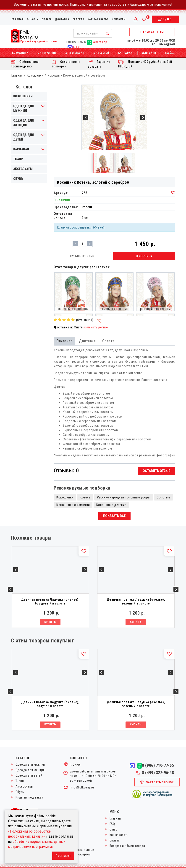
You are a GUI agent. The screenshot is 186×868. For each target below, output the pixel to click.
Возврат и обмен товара (127, 846)
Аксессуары (23, 169)
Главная (18, 19)
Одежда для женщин (31, 770)
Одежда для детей (29, 775)
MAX (74, 48)
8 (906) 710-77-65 (158, 765)
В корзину (144, 256)
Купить (50, 622)
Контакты (119, 19)
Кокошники (20, 53)
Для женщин (75, 53)
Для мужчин (47, 53)
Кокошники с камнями (73, 505)
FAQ (112, 824)
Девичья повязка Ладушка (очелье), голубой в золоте (50, 704)
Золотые (164, 497)
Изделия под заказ (29, 797)
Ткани (18, 159)
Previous (10, 589)
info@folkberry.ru (82, 787)
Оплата (47, 19)
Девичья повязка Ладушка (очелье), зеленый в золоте (136, 601)
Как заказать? (98, 19)
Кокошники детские (111, 505)
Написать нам (152, 32)
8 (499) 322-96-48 (155, 773)
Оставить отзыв (157, 471)
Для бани (149, 53)
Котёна (85, 497)
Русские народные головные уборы (124, 497)
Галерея (79, 19)
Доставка (62, 19)
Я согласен (63, 856)
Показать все (114, 516)
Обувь (18, 179)
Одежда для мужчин (30, 764)
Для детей (101, 53)
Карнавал (125, 53)
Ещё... (170, 53)
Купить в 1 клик (82, 256)
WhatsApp (97, 42)
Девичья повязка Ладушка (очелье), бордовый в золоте (50, 601)
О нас (33, 19)
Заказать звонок (157, 783)
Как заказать (119, 835)
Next (176, 589)
